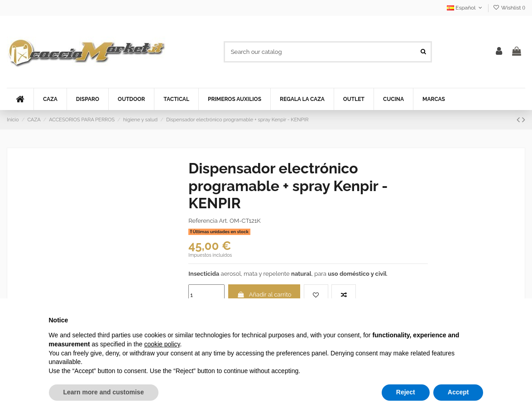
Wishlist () (509, 8)
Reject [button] (406, 392)
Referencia (203, 221)
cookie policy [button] (162, 344)
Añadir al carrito (264, 295)
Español (465, 8)
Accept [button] (458, 392)
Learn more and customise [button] (104, 392)
